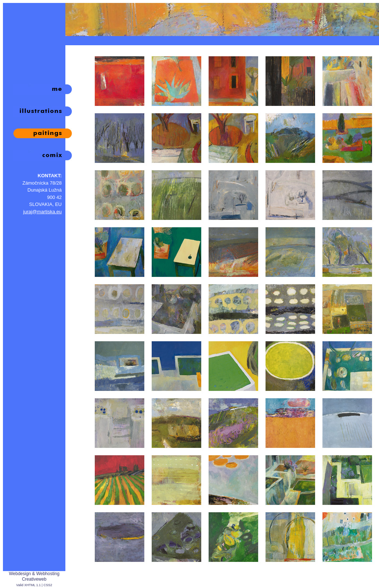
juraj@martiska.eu (42, 212)
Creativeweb (34, 579)
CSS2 (48, 585)
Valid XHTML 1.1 (28, 585)
